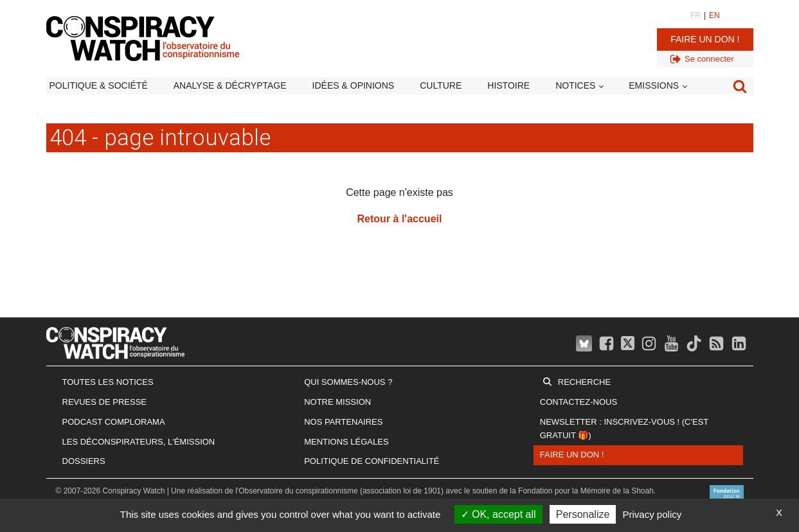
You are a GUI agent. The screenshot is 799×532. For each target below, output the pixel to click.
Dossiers (84, 461)
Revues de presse (105, 402)
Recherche (584, 382)
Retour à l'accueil (400, 219)
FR (696, 15)
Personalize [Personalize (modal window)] (583, 514)
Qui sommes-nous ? (348, 382)
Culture (441, 85)
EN (714, 15)
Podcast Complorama (114, 422)
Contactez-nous (579, 402)
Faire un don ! (705, 39)
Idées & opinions (354, 85)
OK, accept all (498, 514)
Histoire (508, 85)
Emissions (654, 85)
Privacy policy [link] (652, 514)
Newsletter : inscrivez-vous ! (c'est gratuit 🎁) (624, 429)
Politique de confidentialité (372, 461)
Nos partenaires (343, 422)
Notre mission (337, 402)
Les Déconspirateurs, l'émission (139, 442)
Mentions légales (346, 442)
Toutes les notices (108, 382)
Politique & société (99, 85)
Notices (575, 85)
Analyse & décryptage (230, 85)
